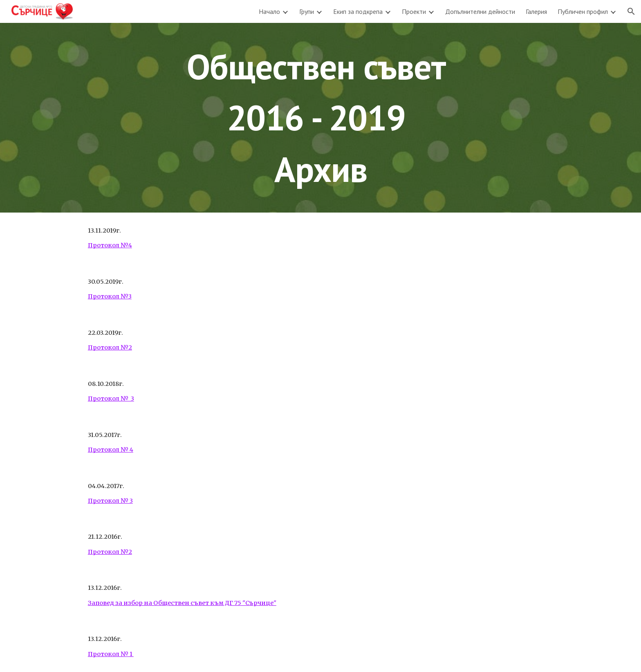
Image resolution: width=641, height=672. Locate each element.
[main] (320, 118)
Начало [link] (269, 11)
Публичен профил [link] (583, 11)
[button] (631, 11)
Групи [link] (307, 11)
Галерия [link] (536, 11)
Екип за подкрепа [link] (358, 11)
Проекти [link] (414, 11)
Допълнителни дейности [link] (480, 11)
